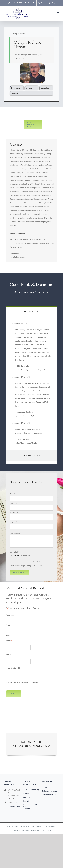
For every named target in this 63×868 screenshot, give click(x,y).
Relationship (15, 512)
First (8, 625)
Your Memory (15, 533)
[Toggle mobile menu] (58, 12)
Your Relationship (13, 668)
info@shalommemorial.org (15, 806)
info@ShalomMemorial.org (31, 830)
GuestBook (45, 88)
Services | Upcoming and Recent (31, 791)
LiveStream (16, 88)
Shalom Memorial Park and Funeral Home (21, 826)
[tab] (31, 310)
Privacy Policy (50, 826)
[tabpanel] (31, 385)
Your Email (14, 503)
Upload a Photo (16, 552)
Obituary (30, 88)
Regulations (16, 830)
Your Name (14, 494)
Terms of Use (40, 826)
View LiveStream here (33, 124)
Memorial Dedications (28, 799)
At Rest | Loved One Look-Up (31, 807)
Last (8, 635)
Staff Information (49, 795)
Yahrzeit (15, 93)
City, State (14, 522)
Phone (9, 654)
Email (9, 641)
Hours (44, 787)
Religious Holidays (49, 791)
